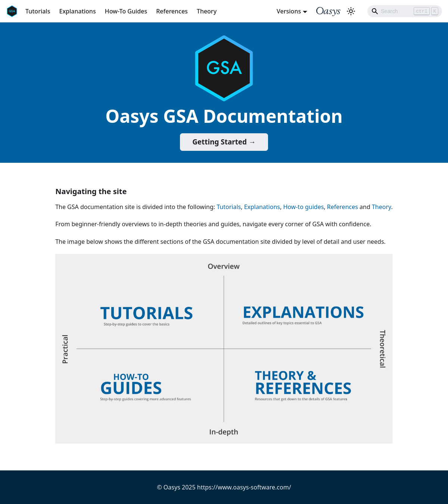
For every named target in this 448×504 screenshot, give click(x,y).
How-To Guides (126, 11)
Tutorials (38, 11)
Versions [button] (289, 11)
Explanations (77, 11)
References (172, 11)
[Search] (405, 11)
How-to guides (303, 207)
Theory (207, 11)
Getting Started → (224, 142)
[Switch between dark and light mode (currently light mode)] (351, 11)
